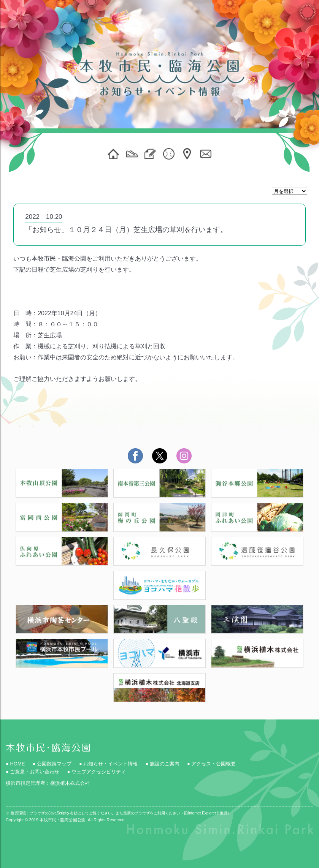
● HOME (15, 764)
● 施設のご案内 (162, 764)
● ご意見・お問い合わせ (33, 772)
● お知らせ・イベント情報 (108, 764)
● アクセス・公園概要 (211, 764)
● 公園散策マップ (52, 764)
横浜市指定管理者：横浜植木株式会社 (48, 783)
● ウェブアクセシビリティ (96, 772)
